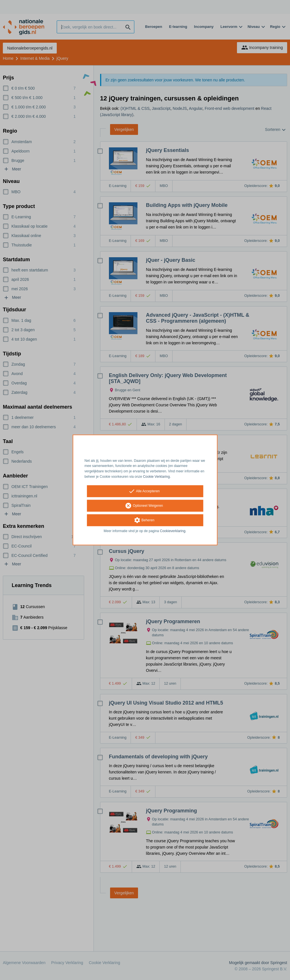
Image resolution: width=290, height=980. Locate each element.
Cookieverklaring (173, 531)
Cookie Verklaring (156, 477)
